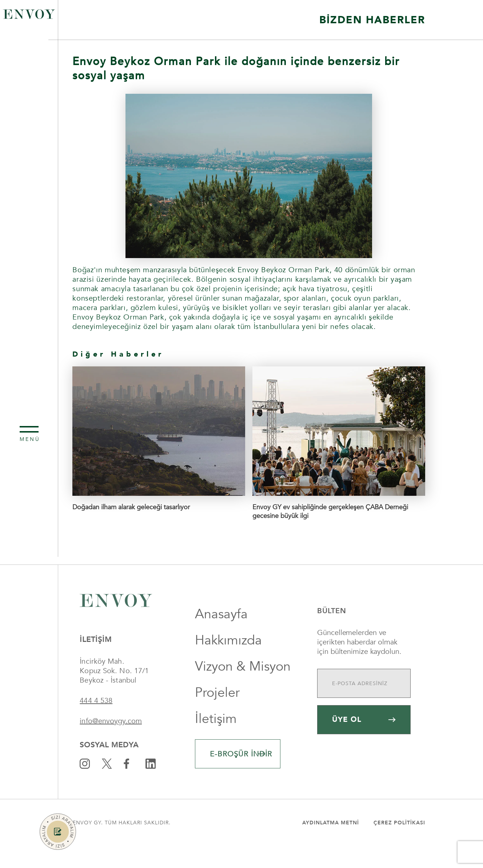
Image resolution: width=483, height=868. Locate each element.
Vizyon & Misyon (243, 690)
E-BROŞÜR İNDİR (241, 777)
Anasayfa (221, 637)
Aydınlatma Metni (331, 846)
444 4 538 (96, 724)
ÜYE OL (364, 743)
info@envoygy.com (111, 744)
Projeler (217, 716)
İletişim (216, 742)
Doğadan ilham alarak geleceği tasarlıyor (131, 507)
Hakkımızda (228, 664)
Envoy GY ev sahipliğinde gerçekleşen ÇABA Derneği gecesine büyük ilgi (330, 512)
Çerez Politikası (399, 846)
